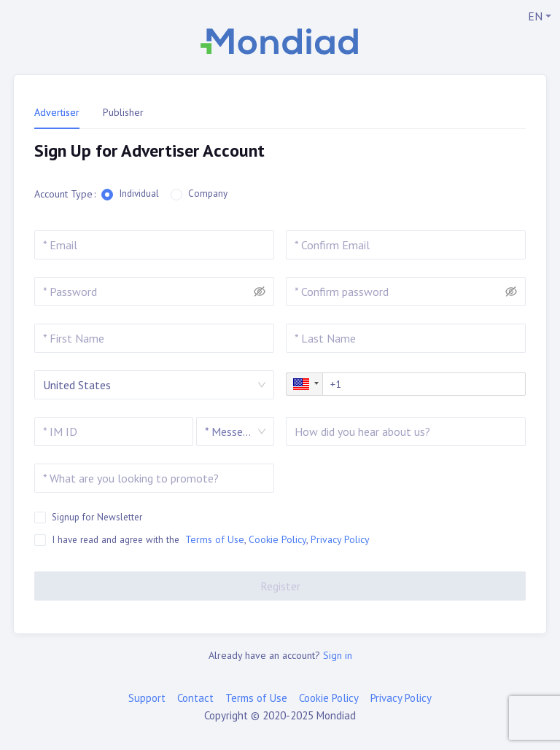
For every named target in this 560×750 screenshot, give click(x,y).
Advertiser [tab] (57, 112)
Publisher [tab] (123, 112)
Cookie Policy (277, 539)
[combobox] (229, 431)
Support (147, 698)
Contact (195, 698)
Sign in (338, 655)
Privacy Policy (340, 539)
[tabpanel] (280, 151)
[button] (304, 384)
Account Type (63, 194)
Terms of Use (215, 539)
